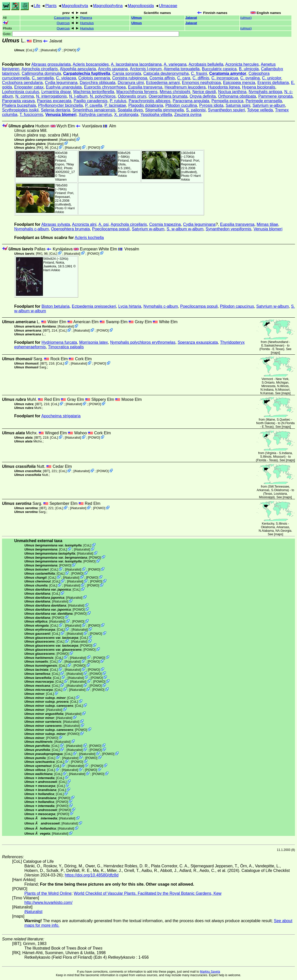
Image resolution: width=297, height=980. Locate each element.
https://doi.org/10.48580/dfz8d (92, 875)
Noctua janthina (232, 92)
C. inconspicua (225, 78)
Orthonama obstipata (237, 96)
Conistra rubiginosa (130, 78)
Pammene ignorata (275, 96)
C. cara (184, 78)
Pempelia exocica (227, 101)
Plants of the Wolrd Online (48, 893)
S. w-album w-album (185, 229)
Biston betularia (56, 306)
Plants (51, 6)
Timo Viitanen (61, 178)
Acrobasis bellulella (206, 64)
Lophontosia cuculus (21, 92)
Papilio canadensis (90, 101)
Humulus (87, 23)
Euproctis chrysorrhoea (105, 87)
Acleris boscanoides (91, 64)
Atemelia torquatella (182, 69)
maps (275, 353)
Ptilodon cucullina (181, 105)
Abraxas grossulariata (51, 64)
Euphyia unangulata (64, 87)
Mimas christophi (175, 92)
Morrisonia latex (94, 342)
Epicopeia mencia (239, 83)
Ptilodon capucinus (237, 306)
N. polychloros (103, 96)
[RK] (40, 148)
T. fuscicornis (31, 115)
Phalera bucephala (19, 105)
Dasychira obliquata (98, 83)
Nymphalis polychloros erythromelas (143, 342)
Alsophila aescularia (78, 69)
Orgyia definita (203, 96)
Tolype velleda (260, 110)
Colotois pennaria (94, 78)
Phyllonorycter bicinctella (60, 105)
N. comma (24, 96)
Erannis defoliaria (273, 83)
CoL (30, 50)
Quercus (63, 23)
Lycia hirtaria (130, 306)
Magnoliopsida (141, 6)
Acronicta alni (84, 224)
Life (37, 6)
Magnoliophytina (108, 6)
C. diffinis (201, 78)
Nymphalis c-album (31, 229)
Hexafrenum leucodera (185, 87)
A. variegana (175, 64)
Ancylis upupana (113, 69)
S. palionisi (196, 110)
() (246, 18)
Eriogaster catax (29, 87)
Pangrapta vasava (18, 101)
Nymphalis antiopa (265, 92)
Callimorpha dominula (41, 73)
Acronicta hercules (242, 64)
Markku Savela (210, 972)
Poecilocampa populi (111, 229)
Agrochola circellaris (40, 69)
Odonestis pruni (132, 96)
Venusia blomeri (61, 115)
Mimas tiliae (267, 224)
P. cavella (94, 105)
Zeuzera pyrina (188, 115)
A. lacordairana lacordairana (136, 64)
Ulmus (137, 18)
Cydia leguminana (61, 83)
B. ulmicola (249, 69)
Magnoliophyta (75, 6)
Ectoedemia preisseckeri (94, 306)
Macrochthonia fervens (137, 92)
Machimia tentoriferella (94, 92)
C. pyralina (250, 78)
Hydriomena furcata (59, 342)
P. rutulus (118, 101)
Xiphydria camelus (95, 115)
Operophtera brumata (168, 96)
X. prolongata (126, 115)
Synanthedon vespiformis (228, 229)
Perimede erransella (264, 101)
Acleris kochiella (89, 238)
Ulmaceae (168, 6)
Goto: (91, 34)
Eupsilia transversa (145, 87)
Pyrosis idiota (211, 105)
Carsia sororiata (127, 73)
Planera (86, 18)
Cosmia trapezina (165, 224)
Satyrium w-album (269, 105)
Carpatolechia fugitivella (87, 73)
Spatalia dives (130, 110)
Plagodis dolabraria (146, 105)
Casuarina (62, 18)
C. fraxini (199, 73)
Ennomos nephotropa (201, 83)
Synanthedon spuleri (226, 110)
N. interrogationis (51, 96)
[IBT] (46, 330)
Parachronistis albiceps (150, 101)
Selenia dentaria (56, 110)
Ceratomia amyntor (228, 73)
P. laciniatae (115, 105)
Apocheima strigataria (61, 416)
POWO (70, 50)
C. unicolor (272, 78)
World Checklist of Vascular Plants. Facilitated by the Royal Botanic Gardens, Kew (147, 893)
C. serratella (43, 78)
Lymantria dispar (56, 92)
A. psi (104, 224)
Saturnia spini (238, 105)
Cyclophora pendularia (22, 83)
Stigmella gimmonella (164, 110)
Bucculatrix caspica (219, 69)
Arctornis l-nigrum (146, 69)
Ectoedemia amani (163, 83)
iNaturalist (49, 50)
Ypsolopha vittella (156, 115)
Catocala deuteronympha (166, 73)
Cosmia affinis (162, 78)
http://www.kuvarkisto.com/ (48, 902)
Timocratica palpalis (66, 347)
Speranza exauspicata (198, 342)
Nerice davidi (204, 92)
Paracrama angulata (191, 101)
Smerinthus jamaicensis (94, 110)
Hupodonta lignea (224, 87)
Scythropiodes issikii (20, 110)
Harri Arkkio (52, 270)
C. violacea (66, 78)
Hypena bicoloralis (259, 87)
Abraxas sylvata (56, 224)
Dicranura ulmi (131, 83)
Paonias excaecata (54, 101)
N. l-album (78, 96)
